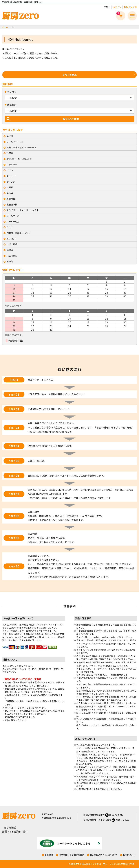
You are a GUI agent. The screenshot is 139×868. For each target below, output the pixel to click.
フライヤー (12, 165)
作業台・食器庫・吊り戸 (18, 233)
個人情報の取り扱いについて (104, 855)
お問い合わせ (129, 855)
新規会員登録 (130, 7)
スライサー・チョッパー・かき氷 (23, 210)
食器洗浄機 (12, 204)
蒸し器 (10, 193)
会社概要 (49, 855)
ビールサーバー (14, 216)
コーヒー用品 (13, 221)
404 (13, 27)
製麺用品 (11, 199)
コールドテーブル (15, 142)
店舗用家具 (12, 256)
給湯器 (10, 250)
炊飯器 (10, 187)
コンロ (10, 170)
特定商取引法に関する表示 (71, 855)
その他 (10, 261)
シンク (10, 227)
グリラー (11, 176)
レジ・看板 (12, 244)
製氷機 (10, 136)
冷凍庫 (10, 153)
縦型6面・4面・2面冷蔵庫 (19, 159)
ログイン (117, 7)
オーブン (11, 182)
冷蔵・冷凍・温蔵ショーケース (21, 147)
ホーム (5, 27)
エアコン (11, 239)
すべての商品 (70, 75)
